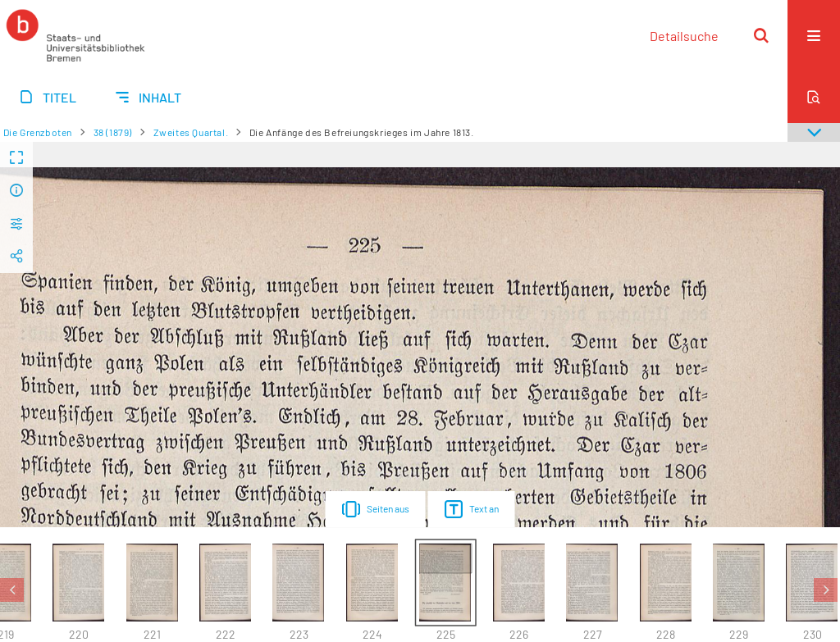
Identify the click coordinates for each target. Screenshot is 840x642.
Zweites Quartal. (191, 132)
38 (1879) (113, 132)
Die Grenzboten (38, 132)
